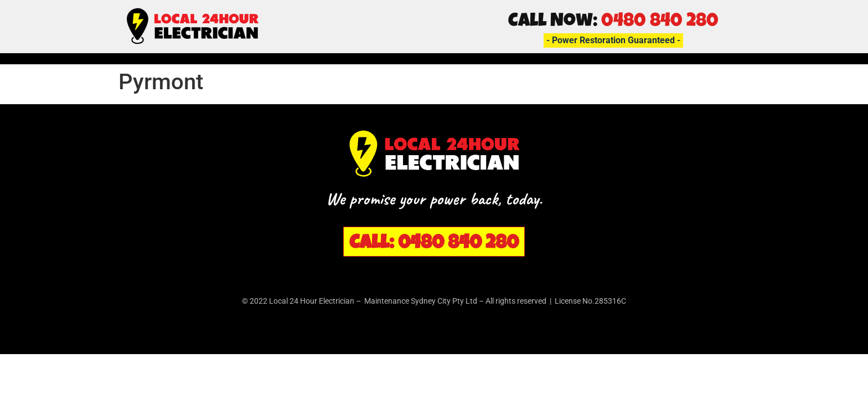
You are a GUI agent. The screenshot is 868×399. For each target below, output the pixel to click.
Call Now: (613, 22)
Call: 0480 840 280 (434, 244)
